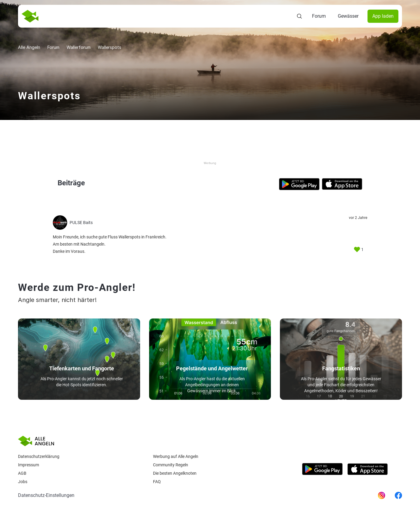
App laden (383, 16)
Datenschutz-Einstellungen (46, 495)
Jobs (23, 482)
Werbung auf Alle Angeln (176, 456)
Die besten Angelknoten (175, 473)
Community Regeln (171, 465)
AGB (22, 473)
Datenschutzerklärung (39, 456)
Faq (157, 482)
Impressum (28, 465)
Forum (319, 16)
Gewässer (348, 16)
